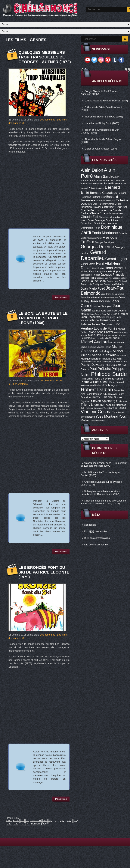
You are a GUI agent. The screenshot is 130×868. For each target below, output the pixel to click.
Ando (87, 482)
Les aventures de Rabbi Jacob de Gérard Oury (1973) (103, 502)
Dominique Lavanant (106, 223)
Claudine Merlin (108, 217)
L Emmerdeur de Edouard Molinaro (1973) (104, 464)
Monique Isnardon (91, 359)
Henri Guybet (98, 268)
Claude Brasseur (104, 211)
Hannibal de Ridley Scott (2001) (102, 123)
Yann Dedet (118, 413)
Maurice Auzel (111, 335)
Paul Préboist (100, 369)
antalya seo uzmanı (95, 463)
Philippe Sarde (109, 374)
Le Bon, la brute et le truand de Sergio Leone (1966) (43, 318)
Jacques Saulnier (105, 278)
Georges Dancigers (104, 242)
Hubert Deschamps (92, 271)
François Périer (95, 238)
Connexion (90, 525)
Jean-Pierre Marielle (109, 298)
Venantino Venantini (103, 408)
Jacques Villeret (120, 278)
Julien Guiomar (102, 324)
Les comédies (48, 120)
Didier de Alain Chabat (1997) (101, 149)
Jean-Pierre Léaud (90, 298)
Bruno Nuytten (109, 201)
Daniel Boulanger (96, 220)
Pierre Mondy (101, 379)
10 (28, 821)
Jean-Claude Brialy (94, 281)
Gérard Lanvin (88, 264)
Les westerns (20, 384)
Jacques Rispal (88, 278)
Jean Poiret (107, 314)
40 (45, 821)
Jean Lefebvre (99, 311)
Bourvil (98, 201)
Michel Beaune (88, 347)
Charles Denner (100, 204)
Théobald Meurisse (115, 405)
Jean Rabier (120, 314)
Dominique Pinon (91, 228)
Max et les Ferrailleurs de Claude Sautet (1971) (101, 493)
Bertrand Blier (99, 197)
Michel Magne (103, 351)
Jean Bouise (100, 301)
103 (69, 821)
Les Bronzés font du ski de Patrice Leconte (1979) (44, 572)
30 (39, 821)
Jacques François (112, 275)
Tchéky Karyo (122, 401)
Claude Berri (89, 210)
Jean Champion (103, 306)
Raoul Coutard (116, 382)
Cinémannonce (92, 501)
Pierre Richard (116, 379)
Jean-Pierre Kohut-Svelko (113, 294)
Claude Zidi (89, 217)
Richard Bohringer (106, 385)
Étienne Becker (98, 421)
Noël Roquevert (104, 362)
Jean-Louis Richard (117, 281)
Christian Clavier (91, 207)
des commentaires (97, 538)
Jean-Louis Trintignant (92, 284)
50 (51, 821)
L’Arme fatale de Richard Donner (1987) (106, 101)
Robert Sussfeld (110, 394)
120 (9, 824)
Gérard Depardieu (94, 255)
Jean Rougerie (108, 317)
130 (16, 824)
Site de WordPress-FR (96, 545)
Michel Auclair (113, 338)
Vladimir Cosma (96, 412)
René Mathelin (87, 385)
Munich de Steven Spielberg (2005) (104, 117)
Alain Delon (92, 170)
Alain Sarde (103, 176)
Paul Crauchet (113, 365)
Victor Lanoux (119, 408)
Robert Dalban (97, 390)
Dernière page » (40, 824)
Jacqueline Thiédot (90, 275)
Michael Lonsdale (96, 338)
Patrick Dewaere (92, 365)
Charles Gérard (114, 204)
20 (33, 821)
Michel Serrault (104, 355)
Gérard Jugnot (116, 259)
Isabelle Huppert (113, 271)
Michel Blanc (104, 347)
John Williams (99, 320)
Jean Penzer (96, 314)
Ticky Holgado (87, 408)
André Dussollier (96, 183)
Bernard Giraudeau (104, 193)
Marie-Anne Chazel (101, 332)
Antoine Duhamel (96, 188)
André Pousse (112, 183)
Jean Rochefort (90, 317)
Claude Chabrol (100, 213)
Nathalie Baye (109, 359)
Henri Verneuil (115, 268)
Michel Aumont (117, 343)
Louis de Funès (105, 328)
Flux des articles (96, 531)
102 (62, 821)
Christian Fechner (115, 207)
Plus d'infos (61, 298)
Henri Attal (104, 264)
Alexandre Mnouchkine (104, 181)
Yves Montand (107, 416)
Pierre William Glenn (95, 382)
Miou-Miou (122, 356)
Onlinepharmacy (93, 491)
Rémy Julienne (102, 397)
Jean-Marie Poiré (93, 289)
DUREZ (88, 472)
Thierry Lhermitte (92, 405)
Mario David (96, 335)
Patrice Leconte (119, 362)
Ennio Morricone (105, 233)
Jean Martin (112, 311)
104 (76, 821)
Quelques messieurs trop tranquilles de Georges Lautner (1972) (45, 57)
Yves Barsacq (88, 417)
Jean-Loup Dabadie (114, 284)
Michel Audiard (95, 342)
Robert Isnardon (94, 394)
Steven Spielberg (103, 401)
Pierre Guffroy (87, 379)
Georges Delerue (97, 247)
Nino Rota (92, 362)
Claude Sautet (117, 214)
